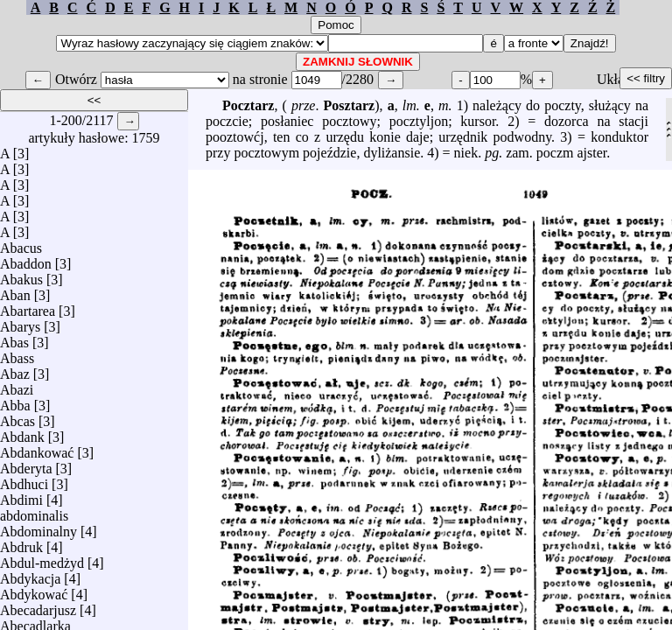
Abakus (21, 275)
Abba (15, 401)
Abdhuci (24, 480)
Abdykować (34, 590)
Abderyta (26, 464)
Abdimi (21, 496)
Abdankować (37, 448)
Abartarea (28, 307)
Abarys (20, 322)
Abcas (17, 417)
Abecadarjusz (38, 606)
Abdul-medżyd (42, 559)
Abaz (15, 370)
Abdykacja (30, 574)
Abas (14, 338)
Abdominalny (38, 527)
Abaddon (26, 259)
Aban (15, 291)
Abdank (22, 433)
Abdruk (21, 543)
